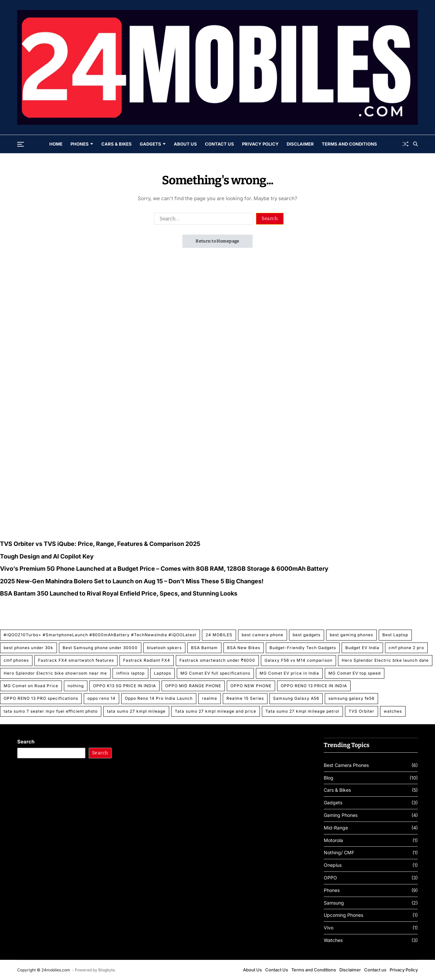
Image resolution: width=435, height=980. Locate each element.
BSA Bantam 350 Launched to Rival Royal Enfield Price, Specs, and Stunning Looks (119, 593)
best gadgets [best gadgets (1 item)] (307, 635)
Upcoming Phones (343, 915)
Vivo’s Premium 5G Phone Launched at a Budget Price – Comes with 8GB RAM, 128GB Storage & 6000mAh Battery (164, 569)
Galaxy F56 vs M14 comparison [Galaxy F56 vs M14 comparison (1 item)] (298, 660)
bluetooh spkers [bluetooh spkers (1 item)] (164, 648)
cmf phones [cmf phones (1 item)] (16, 660)
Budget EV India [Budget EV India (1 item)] (362, 648)
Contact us (375, 970)
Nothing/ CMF (339, 853)
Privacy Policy (260, 144)
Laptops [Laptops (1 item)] (163, 673)
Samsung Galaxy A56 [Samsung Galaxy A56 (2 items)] (296, 698)
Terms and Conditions (349, 144)
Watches (333, 940)
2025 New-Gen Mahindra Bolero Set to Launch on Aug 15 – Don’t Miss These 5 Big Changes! (132, 581)
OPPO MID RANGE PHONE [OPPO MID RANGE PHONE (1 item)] (193, 686)
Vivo (329, 928)
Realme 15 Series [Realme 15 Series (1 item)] (245, 698)
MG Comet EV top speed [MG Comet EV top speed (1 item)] (355, 673)
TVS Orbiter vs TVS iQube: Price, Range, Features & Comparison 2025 (100, 544)
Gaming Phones (341, 815)
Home (56, 144)
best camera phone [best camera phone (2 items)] (263, 635)
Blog (329, 778)
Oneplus (333, 865)
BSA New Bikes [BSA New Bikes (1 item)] (244, 648)
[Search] (415, 144)
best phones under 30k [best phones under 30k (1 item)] (28, 648)
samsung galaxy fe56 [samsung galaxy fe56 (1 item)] (351, 698)
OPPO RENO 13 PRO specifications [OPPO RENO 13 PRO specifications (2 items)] (41, 698)
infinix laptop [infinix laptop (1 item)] (130, 673)
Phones (82, 144)
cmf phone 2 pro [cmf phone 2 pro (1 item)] (406, 648)
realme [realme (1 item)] (210, 698)
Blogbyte (107, 970)
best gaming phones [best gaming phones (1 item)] (351, 635)
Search (26, 742)
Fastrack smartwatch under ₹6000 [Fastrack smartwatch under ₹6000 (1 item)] (217, 660)
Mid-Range (336, 828)
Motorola (333, 840)
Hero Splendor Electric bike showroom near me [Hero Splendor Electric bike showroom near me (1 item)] (55, 673)
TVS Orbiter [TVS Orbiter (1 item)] (362, 711)
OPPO (330, 878)
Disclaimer (300, 144)
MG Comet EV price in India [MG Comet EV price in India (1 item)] (289, 673)
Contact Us (219, 144)
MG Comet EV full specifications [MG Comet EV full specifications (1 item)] (215, 673)
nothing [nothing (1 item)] (76, 686)
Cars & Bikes (117, 144)
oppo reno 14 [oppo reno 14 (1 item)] (101, 698)
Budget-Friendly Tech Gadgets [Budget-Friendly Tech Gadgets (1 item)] (303, 648)
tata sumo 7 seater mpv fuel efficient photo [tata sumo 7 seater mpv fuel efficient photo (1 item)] (51, 711)
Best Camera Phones (346, 765)
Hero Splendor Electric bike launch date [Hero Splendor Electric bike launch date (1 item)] (385, 660)
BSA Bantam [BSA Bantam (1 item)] (204, 648)
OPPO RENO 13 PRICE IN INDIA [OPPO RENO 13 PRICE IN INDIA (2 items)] (314, 686)
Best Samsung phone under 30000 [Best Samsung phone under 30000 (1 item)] (100, 648)
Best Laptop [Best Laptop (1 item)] (395, 635)
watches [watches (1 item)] (393, 711)
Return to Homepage (217, 241)
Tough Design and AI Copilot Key (47, 556)
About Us (185, 144)
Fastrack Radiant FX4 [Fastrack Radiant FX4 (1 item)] (147, 660)
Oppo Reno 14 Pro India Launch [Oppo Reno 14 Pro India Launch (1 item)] (159, 698)
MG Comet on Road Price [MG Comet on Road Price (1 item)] (31, 686)
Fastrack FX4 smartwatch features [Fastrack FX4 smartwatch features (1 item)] (76, 660)
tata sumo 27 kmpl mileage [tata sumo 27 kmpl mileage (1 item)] (136, 711)
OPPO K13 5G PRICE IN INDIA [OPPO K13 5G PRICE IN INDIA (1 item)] (124, 686)
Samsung (334, 903)
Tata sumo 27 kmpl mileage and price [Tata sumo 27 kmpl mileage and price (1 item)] (216, 711)
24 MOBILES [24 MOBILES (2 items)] (219, 635)
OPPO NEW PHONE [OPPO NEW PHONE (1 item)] (251, 686)
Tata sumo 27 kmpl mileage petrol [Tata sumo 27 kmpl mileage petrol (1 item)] (302, 711)
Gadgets (153, 144)
